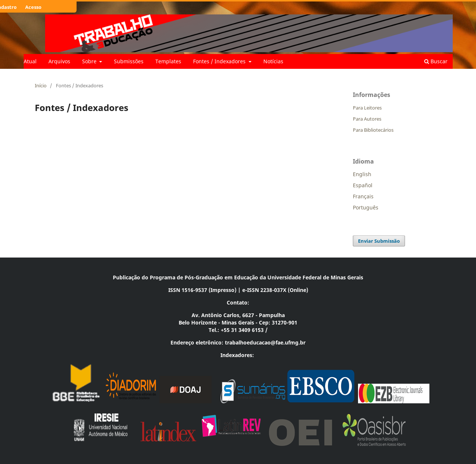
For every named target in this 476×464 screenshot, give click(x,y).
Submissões (129, 61)
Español (363, 185)
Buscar (436, 61)
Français (363, 196)
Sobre (90, 61)
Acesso (33, 7)
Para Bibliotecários (373, 130)
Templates (168, 61)
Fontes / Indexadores (220, 61)
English (362, 174)
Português (366, 207)
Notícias (273, 61)
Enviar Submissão (379, 241)
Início (41, 85)
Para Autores (367, 119)
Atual (30, 61)
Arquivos (59, 61)
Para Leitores (367, 108)
